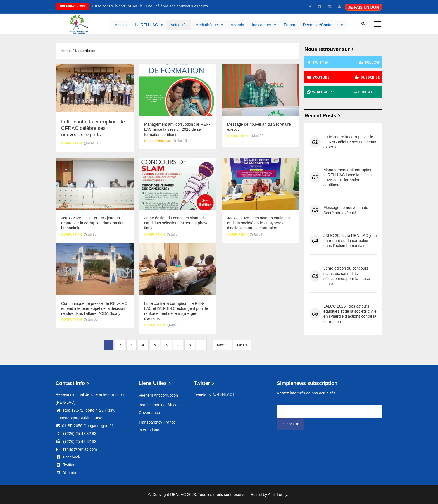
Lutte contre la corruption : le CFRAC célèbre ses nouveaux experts (150, 6)
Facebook (68, 457)
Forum (289, 25)
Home (66, 51)
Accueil (121, 25)
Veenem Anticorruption (158, 395)
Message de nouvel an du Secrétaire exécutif (346, 210)
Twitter (65, 465)
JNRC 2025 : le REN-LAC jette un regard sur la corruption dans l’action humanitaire (350, 241)
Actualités (179, 25)
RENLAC (178, 495)
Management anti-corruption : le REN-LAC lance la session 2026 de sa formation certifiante (349, 178)
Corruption (72, 143)
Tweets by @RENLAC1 (214, 394)
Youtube (66, 473)
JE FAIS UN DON (364, 7)
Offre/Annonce (158, 141)
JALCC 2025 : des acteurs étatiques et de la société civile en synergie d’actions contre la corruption (350, 314)
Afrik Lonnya (279, 495)
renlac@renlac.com (76, 449)
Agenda (237, 25)
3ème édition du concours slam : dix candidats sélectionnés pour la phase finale (347, 276)
